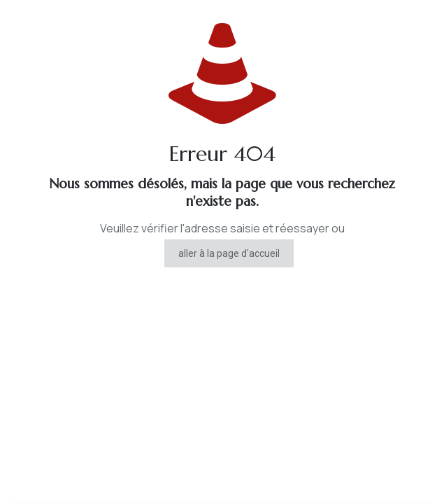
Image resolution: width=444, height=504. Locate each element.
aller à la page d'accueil (229, 253)
